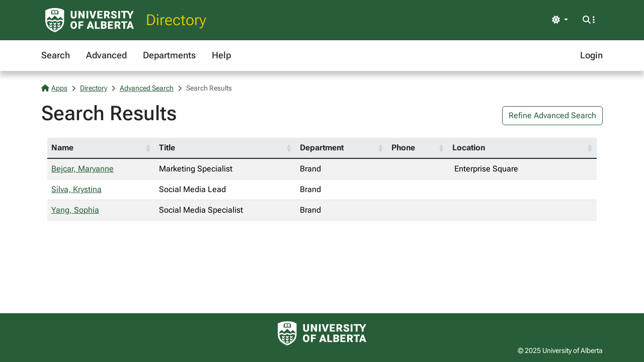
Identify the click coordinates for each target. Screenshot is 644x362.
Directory (176, 20)
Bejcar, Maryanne (83, 169)
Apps (54, 88)
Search (56, 55)
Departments (169, 55)
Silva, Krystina (76, 189)
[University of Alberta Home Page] (90, 20)
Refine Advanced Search (552, 115)
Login (591, 55)
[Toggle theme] (560, 20)
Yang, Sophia (75, 210)
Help (221, 55)
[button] (148, 148)
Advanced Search (147, 88)
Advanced (106, 55)
